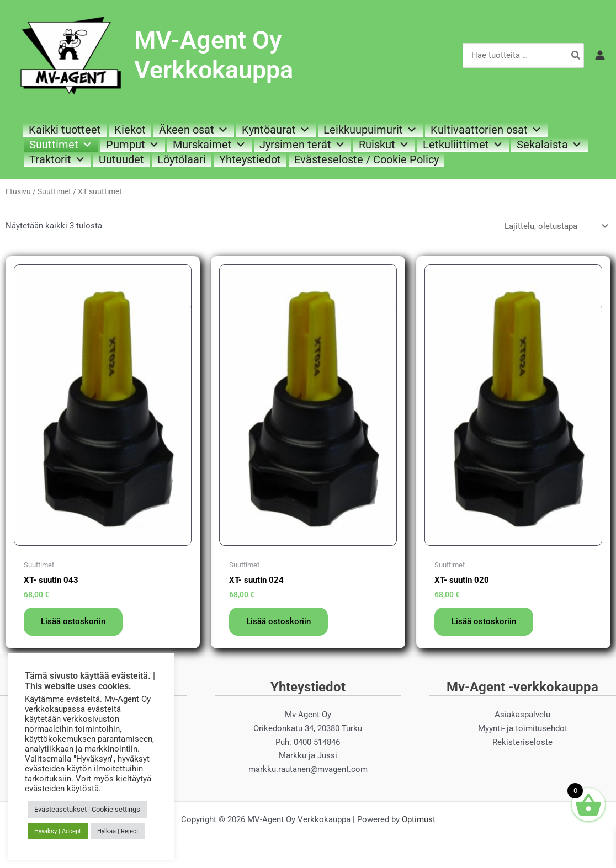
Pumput (133, 145)
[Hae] (576, 55)
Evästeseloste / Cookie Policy (367, 159)
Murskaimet (209, 145)
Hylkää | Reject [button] (118, 831)
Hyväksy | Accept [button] (58, 831)
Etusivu (18, 191)
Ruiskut (384, 145)
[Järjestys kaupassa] (555, 226)
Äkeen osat (194, 130)
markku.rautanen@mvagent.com (308, 770)
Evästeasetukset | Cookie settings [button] (87, 809)
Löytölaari (182, 159)
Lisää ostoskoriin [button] (73, 621)
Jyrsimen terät (302, 145)
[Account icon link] (600, 55)
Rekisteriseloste (522, 742)
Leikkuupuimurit (370, 130)
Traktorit (57, 159)
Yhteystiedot (250, 159)
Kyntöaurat (276, 130)
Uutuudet (121, 159)
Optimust (419, 819)
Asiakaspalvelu (522, 715)
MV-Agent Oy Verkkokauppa (214, 55)
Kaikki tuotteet (65, 130)
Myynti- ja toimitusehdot (523, 728)
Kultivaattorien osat (486, 130)
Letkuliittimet (463, 145)
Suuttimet (61, 145)
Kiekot (130, 130)
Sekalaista (549, 145)
